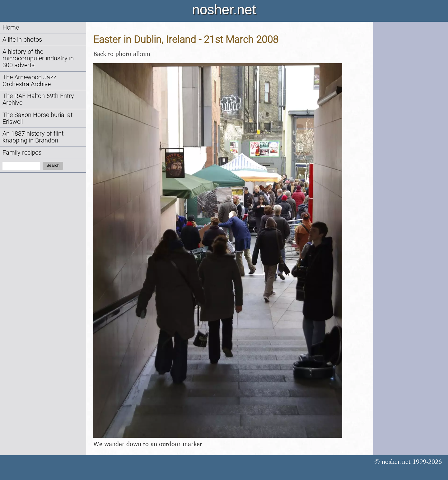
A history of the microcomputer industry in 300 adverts (38, 59)
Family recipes (22, 153)
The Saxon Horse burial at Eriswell (37, 118)
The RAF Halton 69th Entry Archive (38, 99)
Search (53, 165)
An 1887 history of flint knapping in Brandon (33, 137)
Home (11, 28)
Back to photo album (122, 54)
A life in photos (22, 40)
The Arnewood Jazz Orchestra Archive (29, 81)
